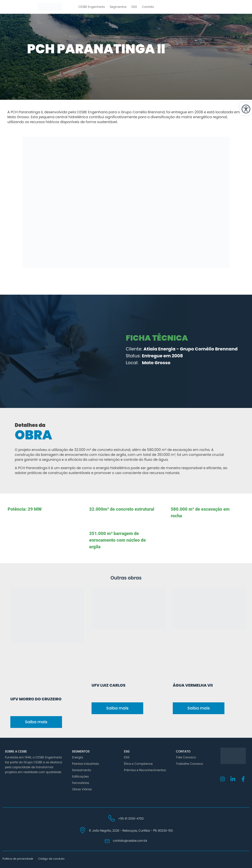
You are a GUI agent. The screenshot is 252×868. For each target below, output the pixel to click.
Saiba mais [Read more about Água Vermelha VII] (199, 708)
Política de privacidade (18, 859)
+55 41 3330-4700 (131, 818)
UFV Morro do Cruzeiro (36, 699)
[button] (246, 109)
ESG (134, 7)
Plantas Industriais (85, 764)
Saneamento (81, 770)
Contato (148, 7)
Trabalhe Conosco (189, 764)
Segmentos (118, 7)
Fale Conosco (186, 757)
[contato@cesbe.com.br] (107, 841)
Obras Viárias (82, 789)
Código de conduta (51, 859)
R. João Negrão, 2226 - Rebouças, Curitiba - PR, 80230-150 (131, 831)
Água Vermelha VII (193, 685)
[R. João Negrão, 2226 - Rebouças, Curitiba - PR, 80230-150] (83, 830)
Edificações (80, 776)
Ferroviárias (80, 783)
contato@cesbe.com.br (130, 841)
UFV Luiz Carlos (109, 685)
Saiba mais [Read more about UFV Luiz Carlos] (118, 708)
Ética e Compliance (138, 764)
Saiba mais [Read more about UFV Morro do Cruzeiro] (36, 722)
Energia (77, 757)
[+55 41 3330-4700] (112, 818)
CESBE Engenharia (92, 7)
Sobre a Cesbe (16, 751)
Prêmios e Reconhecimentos (145, 770)
